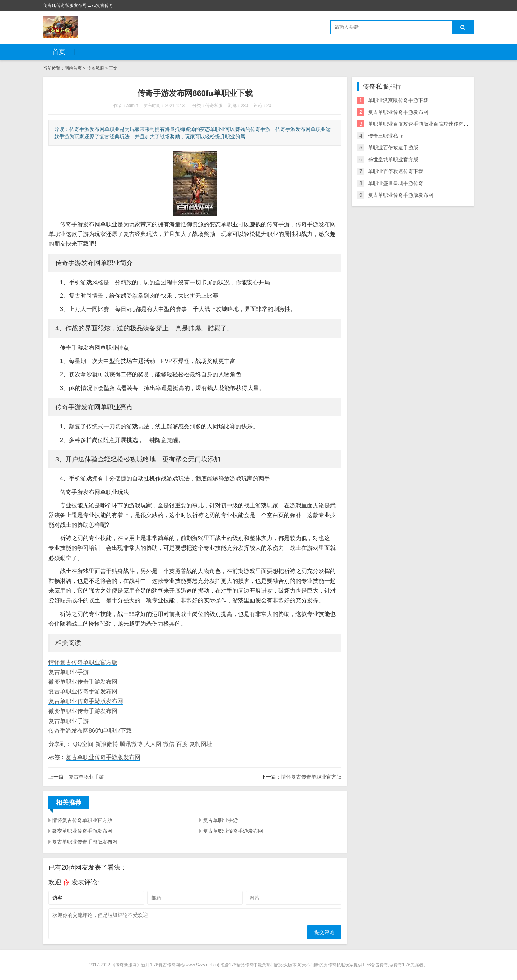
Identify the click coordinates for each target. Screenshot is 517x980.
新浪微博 (107, 744)
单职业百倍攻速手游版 (393, 148)
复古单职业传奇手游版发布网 (86, 701)
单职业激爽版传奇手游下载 (398, 100)
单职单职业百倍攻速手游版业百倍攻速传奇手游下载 (426, 124)
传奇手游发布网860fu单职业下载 (90, 731)
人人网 (153, 744)
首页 (59, 52)
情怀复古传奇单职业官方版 (83, 662)
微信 (169, 744)
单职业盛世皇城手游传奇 (396, 183)
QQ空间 (83, 744)
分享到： (60, 744)
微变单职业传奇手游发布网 (83, 682)
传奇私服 (96, 68)
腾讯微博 (131, 744)
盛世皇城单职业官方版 (393, 159)
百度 (182, 744)
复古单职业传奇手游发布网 (83, 691)
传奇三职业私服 (386, 136)
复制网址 (201, 744)
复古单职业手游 (69, 672)
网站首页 (73, 68)
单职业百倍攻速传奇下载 (396, 171)
